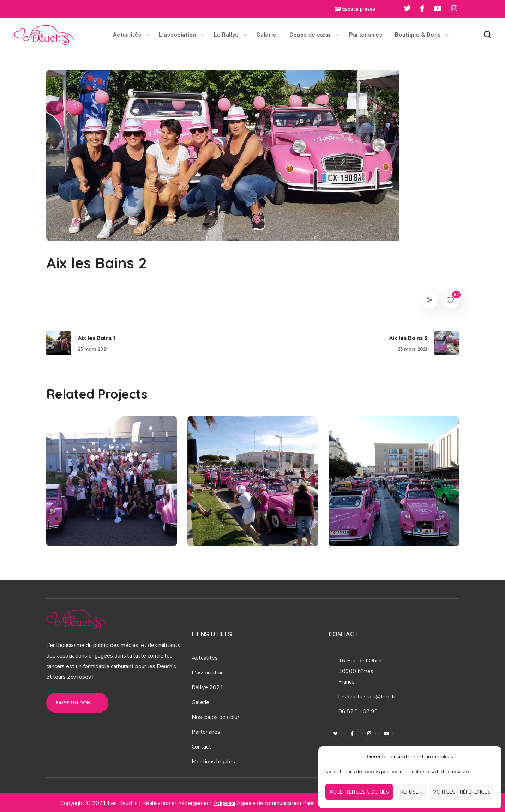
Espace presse (355, 9)
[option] (112, 486)
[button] (487, 35)
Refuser (411, 792)
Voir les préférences (462, 792)
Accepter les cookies (359, 792)
